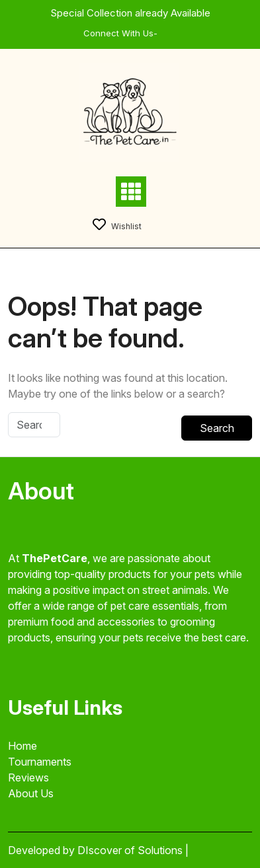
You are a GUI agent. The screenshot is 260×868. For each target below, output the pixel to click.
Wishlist (117, 226)
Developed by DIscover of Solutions (97, 850)
